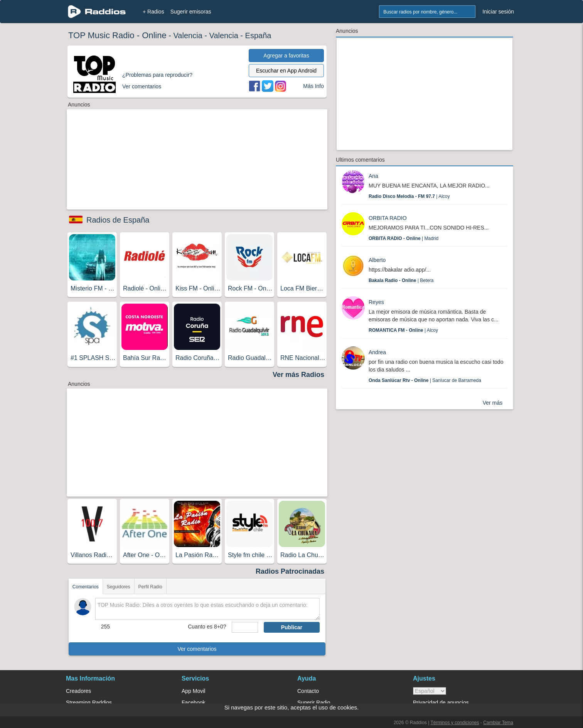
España (258, 35)
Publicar (292, 627)
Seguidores (119, 587)
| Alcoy (409, 196)
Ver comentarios (197, 649)
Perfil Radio (150, 587)
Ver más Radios (298, 375)
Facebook (193, 703)
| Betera (401, 280)
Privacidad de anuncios (441, 703)
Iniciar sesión (498, 12)
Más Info (313, 86)
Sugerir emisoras (191, 12)
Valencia (188, 35)
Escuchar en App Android (286, 71)
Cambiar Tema (498, 723)
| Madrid (404, 238)
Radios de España (118, 220)
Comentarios (86, 587)
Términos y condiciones (455, 723)
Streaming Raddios (89, 703)
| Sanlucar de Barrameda (425, 380)
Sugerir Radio (314, 703)
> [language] (430, 691)
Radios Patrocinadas (290, 571)
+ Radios (153, 12)
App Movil (193, 691)
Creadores (78, 691)
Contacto (308, 691)
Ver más (493, 403)
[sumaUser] (245, 627)
